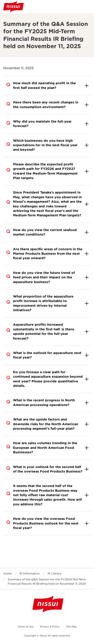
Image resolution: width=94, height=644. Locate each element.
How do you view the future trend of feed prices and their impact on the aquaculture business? (44, 277)
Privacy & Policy (50, 627)
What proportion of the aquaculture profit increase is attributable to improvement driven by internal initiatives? (43, 303)
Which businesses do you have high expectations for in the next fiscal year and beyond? (45, 145)
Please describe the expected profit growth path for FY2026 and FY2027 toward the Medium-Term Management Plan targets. (45, 171)
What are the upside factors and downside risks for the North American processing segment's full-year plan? (46, 424)
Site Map (71, 627)
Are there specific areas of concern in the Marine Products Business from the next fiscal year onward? (48, 254)
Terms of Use (25, 627)
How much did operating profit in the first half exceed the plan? (44, 85)
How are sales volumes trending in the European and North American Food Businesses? (45, 448)
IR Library (54, 573)
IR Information (30, 573)
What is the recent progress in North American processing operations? (44, 402)
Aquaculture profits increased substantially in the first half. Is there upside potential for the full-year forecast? (44, 331)
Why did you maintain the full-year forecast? (42, 124)
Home (7, 573)
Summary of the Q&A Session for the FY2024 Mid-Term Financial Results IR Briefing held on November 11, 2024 (47, 581)
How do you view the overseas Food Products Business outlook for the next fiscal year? (46, 523)
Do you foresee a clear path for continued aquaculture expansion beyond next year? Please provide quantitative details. (48, 379)
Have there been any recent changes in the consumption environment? (46, 105)
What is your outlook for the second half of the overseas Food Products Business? (48, 469)
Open (87, 7)
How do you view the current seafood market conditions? (45, 232)
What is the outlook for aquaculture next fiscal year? (47, 355)
